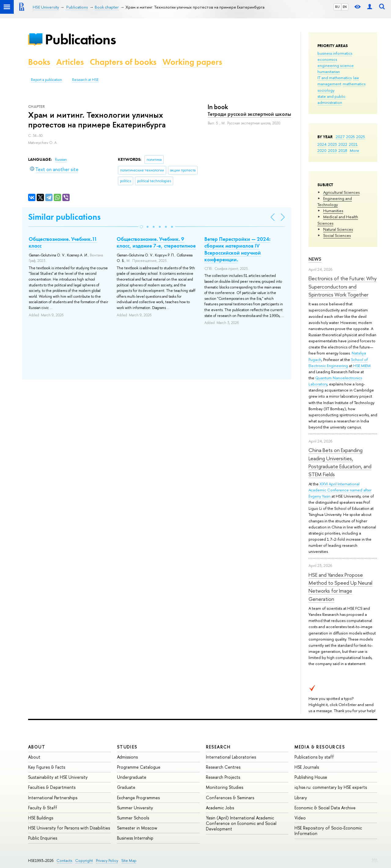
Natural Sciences (338, 229)
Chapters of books (123, 62)
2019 (333, 150)
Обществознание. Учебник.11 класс (63, 242)
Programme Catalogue (139, 767)
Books (39, 62)
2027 (340, 137)
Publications (80, 39)
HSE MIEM (362, 366)
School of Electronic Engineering (338, 362)
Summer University (135, 808)
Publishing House (311, 777)
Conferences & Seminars (230, 798)
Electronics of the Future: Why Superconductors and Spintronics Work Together (343, 286)
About (37, 747)
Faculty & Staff (43, 808)
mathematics (354, 84)
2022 (343, 144)
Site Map (129, 861)
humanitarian (329, 72)
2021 (353, 144)
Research (218, 747)
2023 (333, 144)
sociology (326, 90)
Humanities (333, 211)
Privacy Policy (107, 861)
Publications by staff (314, 757)
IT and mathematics (334, 78)
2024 (322, 144)
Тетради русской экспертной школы (249, 114)
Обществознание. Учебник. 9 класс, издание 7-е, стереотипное (156, 242)
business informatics (335, 53)
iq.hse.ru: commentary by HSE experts (331, 787)
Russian (61, 160)
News (315, 259)
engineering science (336, 65)
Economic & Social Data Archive (325, 808)
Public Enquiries (43, 838)
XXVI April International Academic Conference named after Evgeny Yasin (340, 490)
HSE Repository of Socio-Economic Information (328, 831)
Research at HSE (85, 80)
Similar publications (64, 217)
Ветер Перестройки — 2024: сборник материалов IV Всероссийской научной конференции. (237, 249)
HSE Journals (307, 767)
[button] (141, 227)
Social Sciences (337, 235)
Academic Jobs (220, 808)
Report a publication (46, 80)
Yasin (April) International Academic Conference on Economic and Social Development (241, 823)
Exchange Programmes (138, 798)
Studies (127, 747)
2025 (361, 137)
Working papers (192, 62)
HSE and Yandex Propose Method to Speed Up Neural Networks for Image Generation (340, 587)
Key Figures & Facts (47, 767)
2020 (322, 150)
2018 (343, 150)
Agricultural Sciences (341, 192)
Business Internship (135, 838)
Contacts (64, 861)
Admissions (127, 757)
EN (345, 7)
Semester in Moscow (137, 828)
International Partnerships (53, 798)
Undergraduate (132, 777)
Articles (70, 62)
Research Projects (223, 777)
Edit (375, 859)
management (329, 84)
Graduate (126, 787)
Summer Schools (133, 818)
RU (337, 7)
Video (300, 818)
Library (301, 798)
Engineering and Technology (335, 201)
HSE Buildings (41, 818)
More (354, 150)
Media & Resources (320, 747)
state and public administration (331, 99)
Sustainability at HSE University (58, 777)
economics (327, 59)
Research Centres (223, 767)
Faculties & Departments (52, 787)
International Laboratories (231, 757)
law (356, 78)
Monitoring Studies (225, 787)
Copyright (84, 861)
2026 (350, 137)
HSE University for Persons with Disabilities (69, 828)
